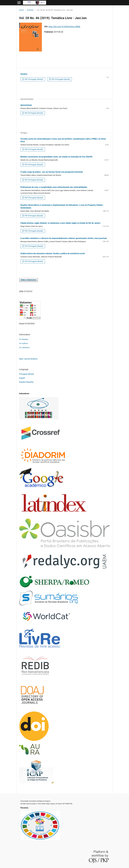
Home (21, 10)
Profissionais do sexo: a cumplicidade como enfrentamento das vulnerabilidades (54, 187)
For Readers (24, 339)
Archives (30, 10)
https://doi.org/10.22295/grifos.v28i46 (64, 27)
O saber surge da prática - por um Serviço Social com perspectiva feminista (52, 172)
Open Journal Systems (28, 359)
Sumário (24, 74)
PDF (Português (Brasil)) (34, 79)
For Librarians (24, 348)
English (22, 378)
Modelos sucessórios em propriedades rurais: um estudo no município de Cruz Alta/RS (56, 157)
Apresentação (26, 105)
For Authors (24, 343)
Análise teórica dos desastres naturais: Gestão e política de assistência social (53, 253)
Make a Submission (29, 280)
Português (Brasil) (27, 374)
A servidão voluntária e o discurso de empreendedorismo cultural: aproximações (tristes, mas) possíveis (64, 238)
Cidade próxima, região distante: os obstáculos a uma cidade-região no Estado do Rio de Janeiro (60, 223)
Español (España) (26, 382)
